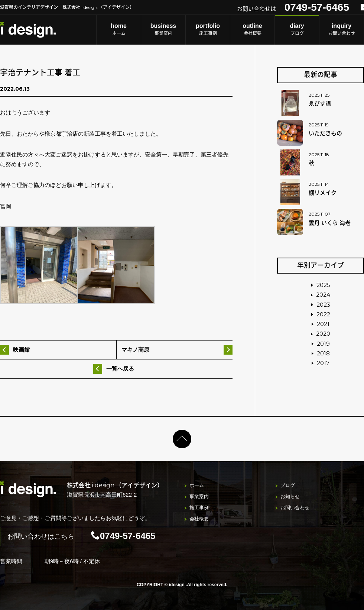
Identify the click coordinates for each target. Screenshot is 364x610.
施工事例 (208, 29)
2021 (323, 324)
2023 (323, 305)
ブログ (297, 29)
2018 (323, 353)
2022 (323, 314)
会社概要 (252, 29)
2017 (323, 363)
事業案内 (163, 29)
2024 (323, 295)
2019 (323, 344)
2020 (323, 334)
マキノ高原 (135, 350)
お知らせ (290, 496)
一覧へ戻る (120, 369)
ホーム (119, 29)
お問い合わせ (342, 29)
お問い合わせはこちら (41, 536)
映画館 (21, 350)
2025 (323, 285)
